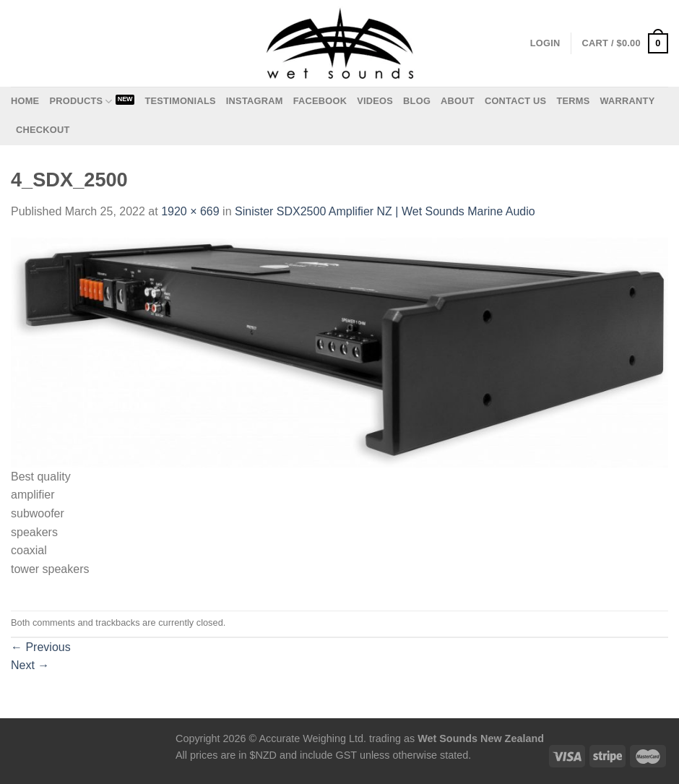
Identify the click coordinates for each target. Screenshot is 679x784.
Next (30, 665)
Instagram (255, 101)
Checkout (43, 130)
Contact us (516, 101)
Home (25, 101)
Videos (375, 101)
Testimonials (180, 101)
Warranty (627, 101)
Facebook (320, 101)
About (458, 101)
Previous (41, 647)
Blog (417, 101)
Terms (573, 101)
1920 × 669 (190, 211)
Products (81, 102)
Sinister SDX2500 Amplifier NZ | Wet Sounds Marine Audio (385, 211)
